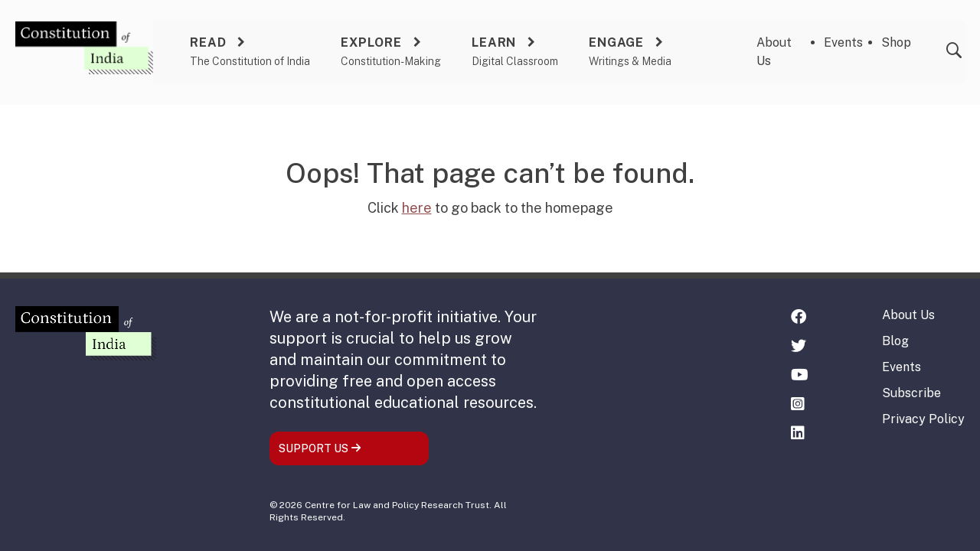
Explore (371, 42)
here (417, 208)
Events (843, 42)
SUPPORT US (320, 448)
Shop (896, 42)
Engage (616, 42)
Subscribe (911, 393)
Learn (494, 42)
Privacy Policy (923, 419)
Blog (895, 341)
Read (208, 42)
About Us (908, 315)
